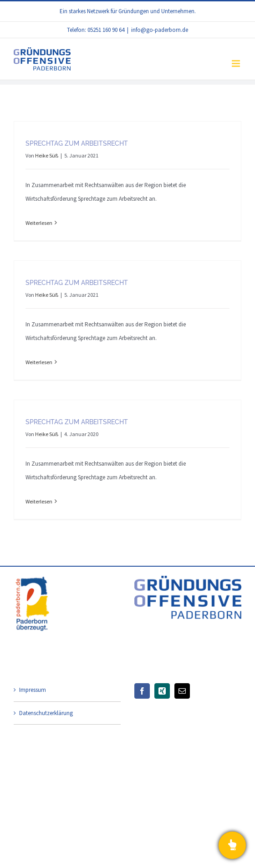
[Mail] (182, 691)
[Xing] (162, 691)
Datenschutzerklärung (46, 713)
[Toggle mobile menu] (237, 63)
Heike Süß (47, 155)
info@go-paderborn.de (160, 30)
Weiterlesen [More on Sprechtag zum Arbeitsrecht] (39, 223)
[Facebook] (142, 691)
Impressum (33, 690)
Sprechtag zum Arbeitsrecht (77, 143)
